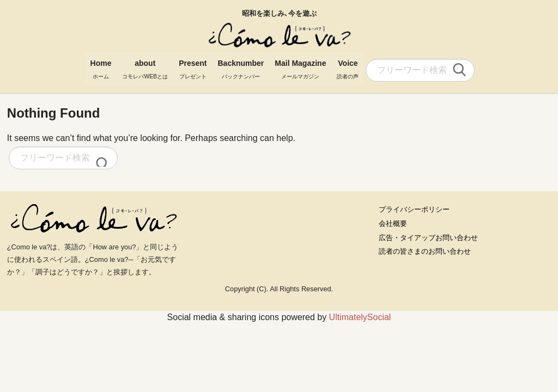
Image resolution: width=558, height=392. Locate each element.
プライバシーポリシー (414, 209)
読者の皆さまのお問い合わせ (425, 251)
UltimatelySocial (360, 317)
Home (101, 66)
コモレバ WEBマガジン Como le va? (279, 35)
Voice (348, 66)
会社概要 (393, 223)
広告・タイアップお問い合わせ (428, 238)
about (145, 66)
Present (193, 66)
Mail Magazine (300, 66)
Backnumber (241, 66)
